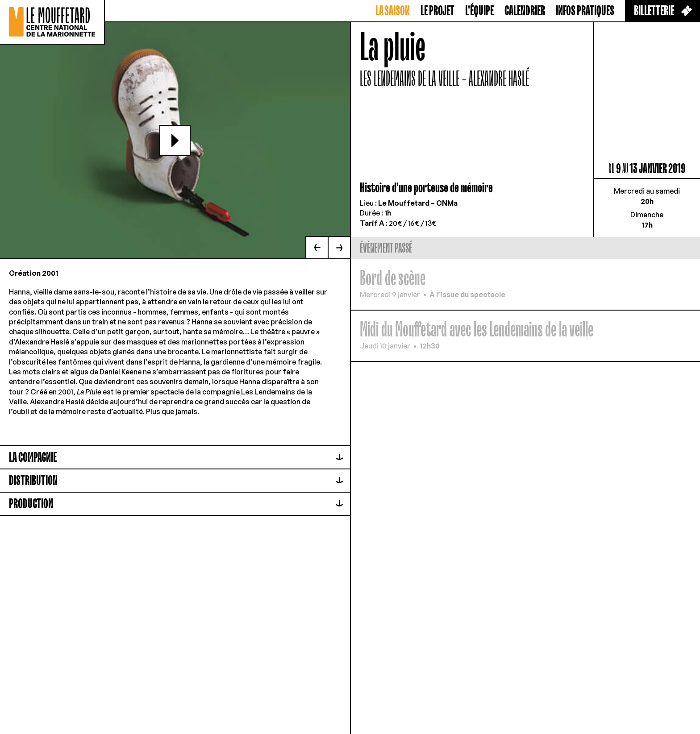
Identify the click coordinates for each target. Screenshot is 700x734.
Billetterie (663, 11)
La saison (393, 11)
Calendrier (525, 11)
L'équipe (479, 11)
